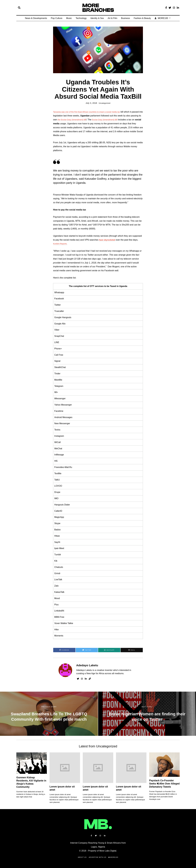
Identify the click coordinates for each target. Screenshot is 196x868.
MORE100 (161, 18)
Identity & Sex (97, 18)
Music (69, 18)
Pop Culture (57, 18)
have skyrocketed (108, 240)
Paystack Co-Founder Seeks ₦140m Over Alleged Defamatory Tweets (164, 784)
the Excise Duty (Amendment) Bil (85, 120)
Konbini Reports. (61, 244)
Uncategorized (104, 103)
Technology (81, 18)
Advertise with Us (98, 857)
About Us (82, 857)
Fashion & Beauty (142, 18)
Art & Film (112, 18)
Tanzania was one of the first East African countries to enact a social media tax (91, 112)
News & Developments (36, 18)
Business (126, 18)
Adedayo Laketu (87, 665)
